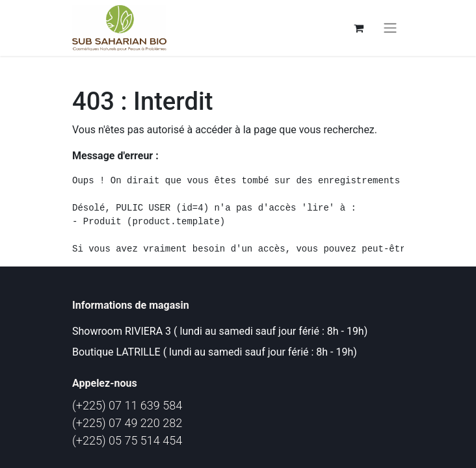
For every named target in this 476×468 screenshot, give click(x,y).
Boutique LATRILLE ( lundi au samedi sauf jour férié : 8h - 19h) (215, 352)
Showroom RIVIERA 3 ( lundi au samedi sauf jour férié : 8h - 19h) (220, 331)
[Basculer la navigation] (390, 28)
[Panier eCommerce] (358, 28)
